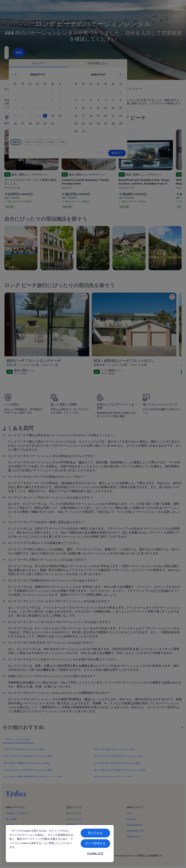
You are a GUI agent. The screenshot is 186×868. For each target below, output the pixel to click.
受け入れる (95, 833)
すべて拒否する (95, 843)
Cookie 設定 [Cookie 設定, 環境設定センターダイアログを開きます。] (95, 853)
